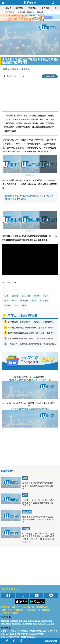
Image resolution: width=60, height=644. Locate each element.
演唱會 (8, 8)
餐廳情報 (46, 610)
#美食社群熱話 (35, 631)
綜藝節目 (44, 301)
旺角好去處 (30, 610)
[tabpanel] (30, 18)
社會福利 (15, 613)
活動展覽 (5, 607)
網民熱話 (5, 621)
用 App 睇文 (51, 76)
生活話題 (14, 69)
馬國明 (37, 296)
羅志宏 (9, 76)
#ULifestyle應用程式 (10, 634)
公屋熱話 (21, 12)
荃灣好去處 (18, 610)
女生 (6, 296)
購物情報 (45, 8)
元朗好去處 (6, 610)
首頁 (5, 69)
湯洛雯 (16, 296)
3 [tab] (31, 21)
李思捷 (7, 305)
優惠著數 (19, 8)
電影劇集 (26, 69)
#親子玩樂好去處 (50, 631)
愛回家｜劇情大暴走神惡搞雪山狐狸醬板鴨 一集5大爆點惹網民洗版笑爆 (39, 519)
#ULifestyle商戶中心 (10, 637)
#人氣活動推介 (22, 631)
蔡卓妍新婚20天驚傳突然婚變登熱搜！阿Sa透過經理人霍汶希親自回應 (38, 486)
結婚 (46, 296)
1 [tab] (26, 21)
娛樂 (34, 301)
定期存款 (40, 12)
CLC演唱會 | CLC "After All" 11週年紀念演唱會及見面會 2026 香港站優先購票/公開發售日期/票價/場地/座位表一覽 (38, 538)
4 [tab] (33, 21)
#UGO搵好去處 (8, 631)
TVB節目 (24, 301)
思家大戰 (26, 296)
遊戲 (16, 305)
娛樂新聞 (31, 12)
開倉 (18, 607)
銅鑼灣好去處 (42, 607)
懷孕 (6, 301)
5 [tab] (35, 21)
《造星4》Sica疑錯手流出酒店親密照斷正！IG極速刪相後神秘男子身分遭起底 (38, 503)
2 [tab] (28, 21)
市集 (13, 607)
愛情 (25, 305)
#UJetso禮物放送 (36, 634)
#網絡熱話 (31, 637)
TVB (15, 301)
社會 (38, 610)
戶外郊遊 (5, 613)
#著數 (23, 637)
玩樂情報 (32, 8)
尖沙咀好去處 (28, 607)
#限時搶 (24, 634)
